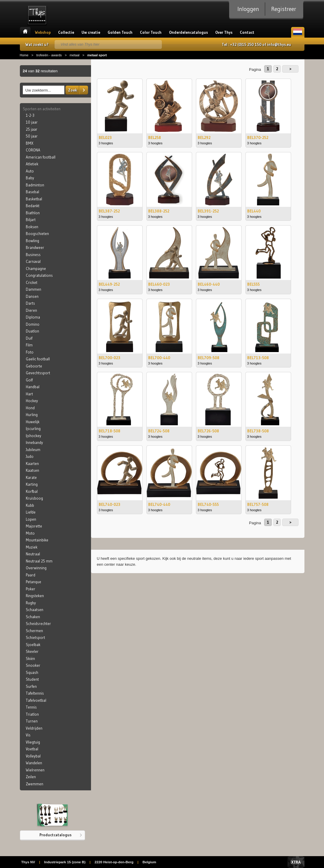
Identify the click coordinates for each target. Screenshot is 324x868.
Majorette (34, 526)
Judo (30, 456)
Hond (30, 408)
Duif (29, 338)
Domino (33, 324)
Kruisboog (34, 498)
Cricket (32, 282)
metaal (75, 55)
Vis (28, 735)
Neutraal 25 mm (39, 561)
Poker (31, 589)
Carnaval (33, 261)
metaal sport (97, 55)
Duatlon (32, 331)
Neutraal (33, 554)
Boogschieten (37, 234)
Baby (30, 178)
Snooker (33, 665)
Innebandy (34, 442)
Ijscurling (33, 429)
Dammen (33, 289)
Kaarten (32, 463)
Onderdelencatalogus (188, 32)
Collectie (66, 32)
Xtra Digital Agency (296, 862)
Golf (29, 380)
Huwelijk (33, 422)
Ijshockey (33, 436)
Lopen (31, 519)
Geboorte (34, 366)
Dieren (31, 310)
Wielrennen (35, 770)
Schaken (33, 617)
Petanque (33, 582)
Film (29, 345)
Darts (30, 303)
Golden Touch (120, 32)
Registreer (284, 9)
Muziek (32, 547)
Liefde (31, 512)
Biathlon (33, 213)
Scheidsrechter (38, 624)
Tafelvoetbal (36, 700)
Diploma (33, 317)
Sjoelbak (33, 645)
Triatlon (32, 714)
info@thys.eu (279, 44)
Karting (32, 484)
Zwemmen (35, 784)
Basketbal (34, 199)
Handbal (33, 387)
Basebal (32, 192)
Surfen (31, 686)
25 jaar (32, 129)
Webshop (43, 32)
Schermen (34, 631)
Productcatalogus (55, 835)
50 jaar (32, 136)
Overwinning (36, 568)
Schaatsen (35, 610)
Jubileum (33, 450)
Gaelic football (38, 359)
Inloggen (248, 9)
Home (25, 32)
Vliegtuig (33, 742)
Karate (31, 477)
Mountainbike (37, 540)
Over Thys (224, 32)
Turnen (32, 721)
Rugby (31, 603)
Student (32, 679)
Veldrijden (34, 728)
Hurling (32, 415)
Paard (31, 575)
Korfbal (32, 491)
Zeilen (31, 777)
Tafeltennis (35, 693)
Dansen (32, 296)
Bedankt (33, 206)
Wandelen (34, 763)
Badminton (35, 185)
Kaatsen (32, 470)
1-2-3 (30, 115)
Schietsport (35, 637)
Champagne (36, 268)
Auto (30, 171)
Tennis (31, 707)
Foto (30, 352)
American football (41, 157)
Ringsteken (35, 596)
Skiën (30, 658)
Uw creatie (91, 32)
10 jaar (32, 122)
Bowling (32, 241)
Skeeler (32, 651)
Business (33, 255)
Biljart (31, 220)
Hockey (32, 401)
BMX (30, 143)
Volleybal (33, 756)
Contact (247, 32)
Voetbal (32, 749)
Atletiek (32, 164)
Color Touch (151, 32)
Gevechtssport (38, 373)
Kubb (30, 505)
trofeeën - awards (49, 55)
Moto (30, 533)
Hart (29, 394)
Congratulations (39, 275)
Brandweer (35, 247)
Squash (32, 672)
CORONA (33, 150)
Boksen (32, 227)
